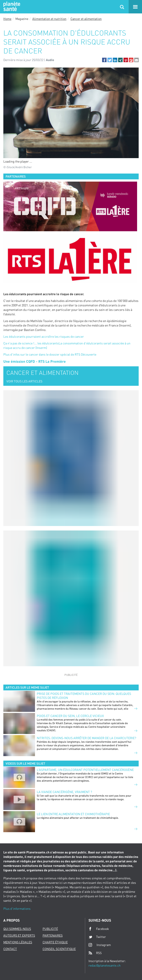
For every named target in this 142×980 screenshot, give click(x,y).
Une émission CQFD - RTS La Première (35, 361)
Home (7, 19)
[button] (104, 60)
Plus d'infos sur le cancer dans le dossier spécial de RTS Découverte (50, 354)
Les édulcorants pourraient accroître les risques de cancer (44, 336)
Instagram (100, 945)
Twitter (97, 937)
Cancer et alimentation (86, 19)
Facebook (99, 929)
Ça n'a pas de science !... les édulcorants (31, 343)
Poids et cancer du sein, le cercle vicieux (70, 716)
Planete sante (11, 7)
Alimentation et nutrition (49, 19)
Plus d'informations (17, 909)
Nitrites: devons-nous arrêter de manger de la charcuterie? (86, 738)
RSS (95, 953)
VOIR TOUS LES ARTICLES (24, 381)
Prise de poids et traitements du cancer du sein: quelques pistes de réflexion (84, 696)
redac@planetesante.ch (105, 965)
